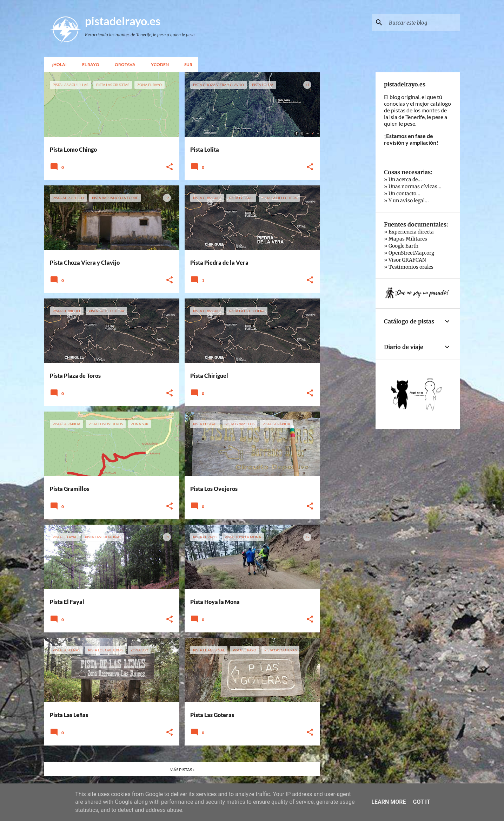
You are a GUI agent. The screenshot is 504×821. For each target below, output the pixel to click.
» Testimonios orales (409, 267)
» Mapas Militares (406, 239)
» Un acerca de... (403, 179)
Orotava (123, 64)
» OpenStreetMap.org (409, 253)
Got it (421, 802)
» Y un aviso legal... (406, 201)
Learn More (389, 802)
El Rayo (89, 64)
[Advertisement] (348, 178)
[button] (170, 167)
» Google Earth (401, 246)
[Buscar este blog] (423, 22)
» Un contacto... (402, 193)
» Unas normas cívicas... (413, 186)
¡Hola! (57, 64)
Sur (186, 64)
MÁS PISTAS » (182, 770)
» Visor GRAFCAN (405, 260)
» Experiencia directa (409, 232)
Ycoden (158, 64)
